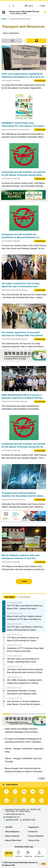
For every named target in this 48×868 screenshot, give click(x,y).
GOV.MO (9, 827)
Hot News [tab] (10, 597)
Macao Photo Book (13, 840)
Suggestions (34, 827)
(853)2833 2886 (12, 820)
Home (4, 19)
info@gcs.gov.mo (13, 817)
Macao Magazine (12, 832)
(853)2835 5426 (29, 820)
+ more (41, 778)
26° (31, 6)
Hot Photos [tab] (25, 597)
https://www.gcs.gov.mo (15, 814)
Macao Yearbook (12, 836)
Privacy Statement (36, 836)
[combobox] (13, 33)
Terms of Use (34, 840)
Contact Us (33, 832)
